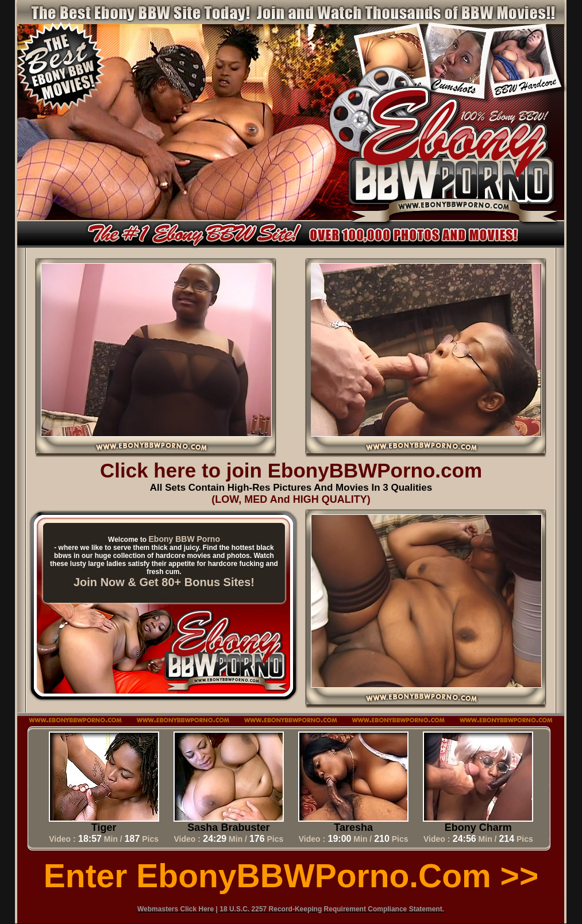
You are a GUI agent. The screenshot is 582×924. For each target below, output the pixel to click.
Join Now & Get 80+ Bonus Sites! (164, 582)
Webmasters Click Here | (178, 909)
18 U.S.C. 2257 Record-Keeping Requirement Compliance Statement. (332, 909)
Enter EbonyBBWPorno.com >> (291, 876)
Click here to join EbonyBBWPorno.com (291, 470)
